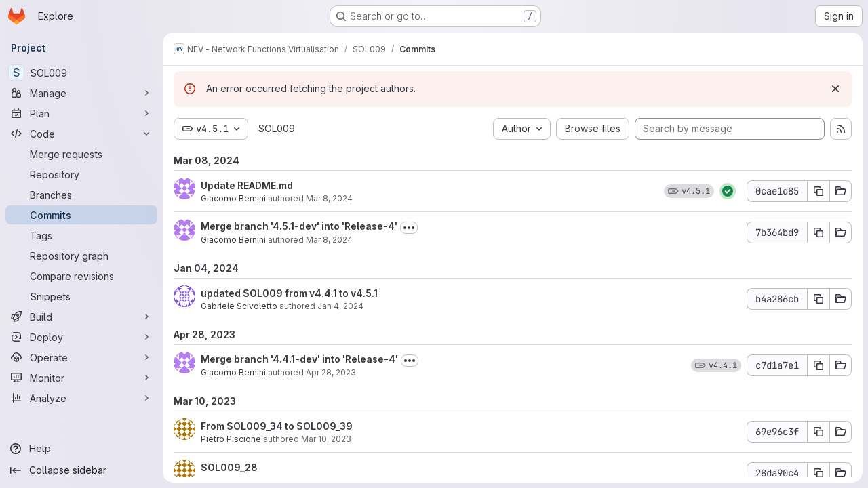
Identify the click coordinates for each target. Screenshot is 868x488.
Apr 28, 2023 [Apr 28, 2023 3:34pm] (331, 372)
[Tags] (81, 235)
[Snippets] (81, 296)
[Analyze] (81, 398)
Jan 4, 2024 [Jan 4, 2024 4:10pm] (340, 306)
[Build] (81, 317)
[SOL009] (81, 73)
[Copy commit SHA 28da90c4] (818, 473)
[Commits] (81, 215)
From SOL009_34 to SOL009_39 (277, 426)
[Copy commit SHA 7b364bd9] (818, 232)
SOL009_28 (229, 467)
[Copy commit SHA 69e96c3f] (818, 432)
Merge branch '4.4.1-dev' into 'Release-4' (299, 359)
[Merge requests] (81, 154)
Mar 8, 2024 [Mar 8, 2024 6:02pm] (329, 198)
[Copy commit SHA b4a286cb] (818, 299)
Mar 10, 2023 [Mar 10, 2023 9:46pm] (326, 439)
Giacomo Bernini (233, 198)
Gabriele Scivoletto (239, 306)
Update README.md (247, 185)
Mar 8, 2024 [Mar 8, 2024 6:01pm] (329, 240)
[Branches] (81, 195)
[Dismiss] (835, 89)
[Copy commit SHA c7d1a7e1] (818, 365)
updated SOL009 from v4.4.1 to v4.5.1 (289, 293)
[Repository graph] (81, 256)
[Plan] (81, 113)
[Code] (81, 134)
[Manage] (81, 93)
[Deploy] (81, 337)
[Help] (81, 449)
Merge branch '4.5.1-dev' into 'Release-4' (299, 226)
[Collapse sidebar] (81, 470)
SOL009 (277, 128)
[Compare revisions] (81, 276)
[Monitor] (81, 378)
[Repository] (81, 174)
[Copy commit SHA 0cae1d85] (818, 191)
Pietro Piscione (231, 439)
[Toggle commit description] (409, 228)
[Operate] (81, 357)
